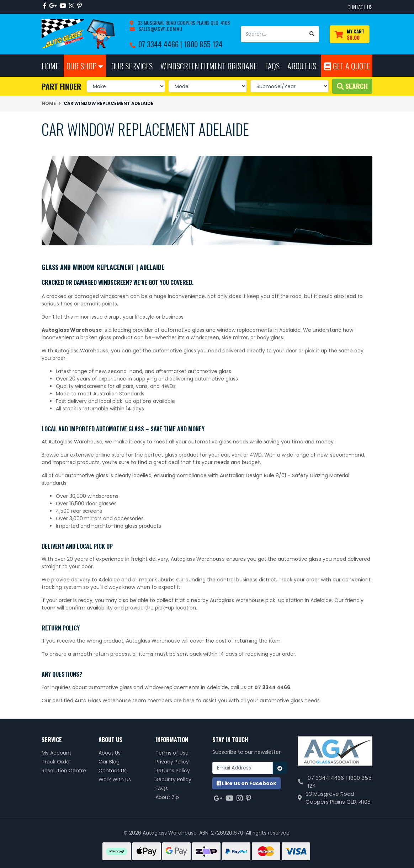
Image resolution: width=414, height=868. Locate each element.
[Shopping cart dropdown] (350, 34)
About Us (110, 753)
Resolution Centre (64, 771)
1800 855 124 (203, 44)
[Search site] (312, 34)
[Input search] (273, 34)
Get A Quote (347, 66)
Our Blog (109, 762)
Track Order (56, 762)
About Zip (167, 797)
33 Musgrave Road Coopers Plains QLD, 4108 (183, 23)
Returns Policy (173, 771)
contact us (360, 7)
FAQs (162, 788)
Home (50, 66)
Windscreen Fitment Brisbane (209, 66)
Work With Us (115, 779)
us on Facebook (246, 783)
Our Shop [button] (85, 66)
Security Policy (173, 779)
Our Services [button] (132, 66)
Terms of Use (172, 753)
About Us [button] (302, 66)
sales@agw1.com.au (160, 29)
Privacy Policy (172, 762)
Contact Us (113, 771)
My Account (57, 753)
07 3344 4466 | (161, 44)
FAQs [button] (272, 66)
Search (352, 86)
